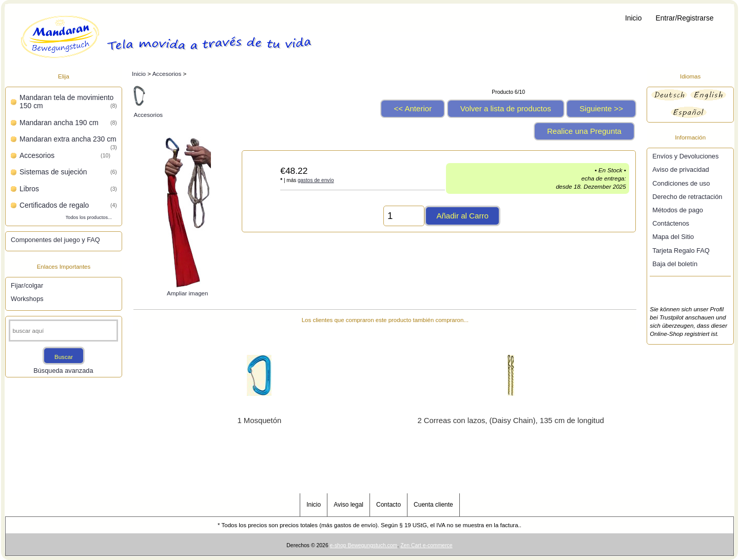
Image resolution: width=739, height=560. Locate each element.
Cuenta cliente (433, 505)
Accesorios (167, 74)
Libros (68, 189)
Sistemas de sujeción (68, 172)
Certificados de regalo (68, 205)
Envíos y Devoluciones (685, 156)
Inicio (633, 18)
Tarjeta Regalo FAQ (681, 251)
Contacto (388, 505)
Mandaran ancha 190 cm (68, 123)
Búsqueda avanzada (63, 371)
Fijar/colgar (27, 285)
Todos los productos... (89, 217)
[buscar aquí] (64, 331)
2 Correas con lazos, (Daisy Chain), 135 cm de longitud (510, 421)
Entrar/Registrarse (685, 18)
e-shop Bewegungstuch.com (364, 545)
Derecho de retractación (687, 197)
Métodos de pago (678, 210)
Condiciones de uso (681, 183)
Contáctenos (671, 223)
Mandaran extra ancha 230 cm (68, 140)
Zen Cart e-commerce (426, 545)
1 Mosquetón (260, 421)
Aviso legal (348, 505)
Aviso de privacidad (680, 169)
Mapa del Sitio (673, 237)
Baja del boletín (675, 264)
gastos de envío (316, 180)
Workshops (27, 299)
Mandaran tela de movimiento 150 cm (68, 102)
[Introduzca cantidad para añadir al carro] (404, 216)
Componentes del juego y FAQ (55, 240)
